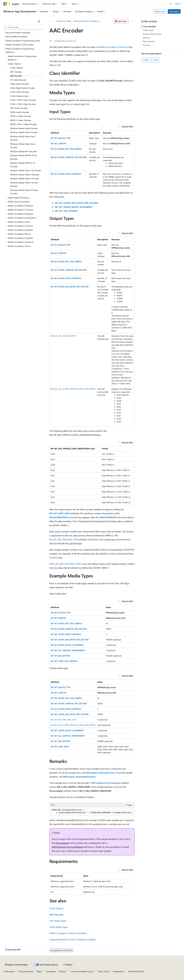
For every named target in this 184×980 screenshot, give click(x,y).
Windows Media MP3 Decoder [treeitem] (23, 151)
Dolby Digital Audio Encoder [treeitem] (23, 88)
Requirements (149, 41)
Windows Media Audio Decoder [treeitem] (24, 128)
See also (146, 45)
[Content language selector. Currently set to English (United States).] (16, 965)
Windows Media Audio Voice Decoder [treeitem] (23, 138)
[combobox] (23, 27)
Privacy (62, 971)
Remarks (147, 38)
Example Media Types (152, 34)
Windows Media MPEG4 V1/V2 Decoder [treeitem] (24, 157)
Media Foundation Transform (114, 47)
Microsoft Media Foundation (86, 21)
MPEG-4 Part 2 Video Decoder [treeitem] (24, 124)
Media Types (148, 30)
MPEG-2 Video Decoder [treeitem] (21, 120)
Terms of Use (104, 971)
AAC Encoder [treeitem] (16, 76)
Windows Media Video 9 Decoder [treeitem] (25, 175)
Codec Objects (57, 908)
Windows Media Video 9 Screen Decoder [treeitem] (24, 184)
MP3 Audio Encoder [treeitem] (19, 108)
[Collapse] (39, 21)
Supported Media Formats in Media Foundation (73, 939)
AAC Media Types (58, 921)
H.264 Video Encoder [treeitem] (19, 96)
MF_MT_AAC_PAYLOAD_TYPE (64, 336)
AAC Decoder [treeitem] (16, 72)
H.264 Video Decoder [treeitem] (20, 92)
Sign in (178, 4)
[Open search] (171, 4)
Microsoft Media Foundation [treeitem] (18, 33)
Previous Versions (26, 971)
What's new (160, 11)
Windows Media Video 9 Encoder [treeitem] (25, 178)
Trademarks (118, 971)
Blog (39, 971)
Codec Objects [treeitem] (17, 68)
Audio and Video (64, 21)
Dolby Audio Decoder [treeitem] (20, 84)
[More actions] (132, 21)
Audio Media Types (59, 927)
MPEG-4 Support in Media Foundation (68, 933)
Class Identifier (149, 26)
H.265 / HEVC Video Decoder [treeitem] (23, 100)
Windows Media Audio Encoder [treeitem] (24, 132)
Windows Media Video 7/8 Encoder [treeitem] (26, 170)
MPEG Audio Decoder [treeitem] (20, 112)
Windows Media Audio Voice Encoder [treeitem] (23, 146)
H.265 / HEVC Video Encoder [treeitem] (23, 104)
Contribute (51, 971)
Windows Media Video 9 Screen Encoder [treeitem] (24, 192)
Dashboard (174, 11)
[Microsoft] (5, 4)
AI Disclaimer (9, 971)
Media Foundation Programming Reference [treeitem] (22, 58)
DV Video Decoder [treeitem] (18, 80)
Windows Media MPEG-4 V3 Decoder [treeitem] (23, 165)
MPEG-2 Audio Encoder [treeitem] (21, 116)
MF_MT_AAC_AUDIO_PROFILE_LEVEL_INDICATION (73, 389)
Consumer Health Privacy (82, 971)
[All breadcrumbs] (52, 21)
